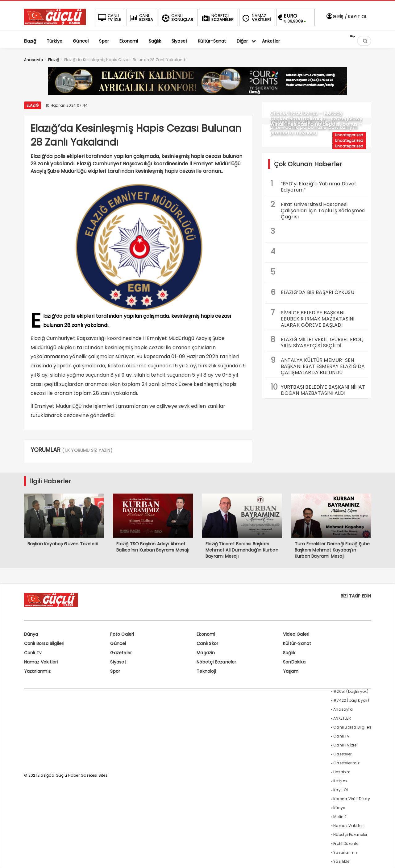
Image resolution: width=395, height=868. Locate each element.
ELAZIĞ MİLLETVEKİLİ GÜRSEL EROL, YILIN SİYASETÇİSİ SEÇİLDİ (317, 342)
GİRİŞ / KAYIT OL (346, 17)
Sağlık (289, 653)
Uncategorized (349, 135)
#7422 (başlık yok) (351, 700)
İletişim (340, 781)
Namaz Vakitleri (41, 662)
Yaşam (291, 671)
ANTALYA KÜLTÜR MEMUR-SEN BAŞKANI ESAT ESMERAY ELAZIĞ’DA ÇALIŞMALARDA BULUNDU (318, 366)
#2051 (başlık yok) (351, 691)
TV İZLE (109, 18)
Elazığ (33, 105)
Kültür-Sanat (297, 643)
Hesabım (342, 772)
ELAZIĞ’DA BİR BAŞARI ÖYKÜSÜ (312, 292)
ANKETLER (342, 718)
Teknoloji (206, 671)
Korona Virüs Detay (352, 799)
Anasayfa (343, 709)
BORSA (141, 18)
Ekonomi (206, 634)
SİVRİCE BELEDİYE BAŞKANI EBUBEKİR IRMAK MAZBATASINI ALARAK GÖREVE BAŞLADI (313, 318)
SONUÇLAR (177, 18)
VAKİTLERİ (256, 18)
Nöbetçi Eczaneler (216, 662)
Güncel (118, 643)
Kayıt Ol (341, 790)
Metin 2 (340, 817)
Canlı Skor (207, 643)
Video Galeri (296, 634)
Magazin (206, 653)
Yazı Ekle (341, 861)
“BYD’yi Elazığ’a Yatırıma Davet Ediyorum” (314, 186)
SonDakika (294, 662)
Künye (339, 808)
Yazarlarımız (37, 671)
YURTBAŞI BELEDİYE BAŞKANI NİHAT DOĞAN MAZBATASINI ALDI (318, 389)
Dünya (31, 634)
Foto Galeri (122, 634)
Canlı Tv (33, 653)
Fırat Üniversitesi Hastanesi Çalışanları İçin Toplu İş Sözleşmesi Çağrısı (318, 210)
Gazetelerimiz (346, 763)
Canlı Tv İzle (345, 745)
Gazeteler (121, 653)
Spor (115, 671)
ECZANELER (217, 18)
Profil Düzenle (346, 843)
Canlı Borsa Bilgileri (44, 643)
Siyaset (118, 662)
